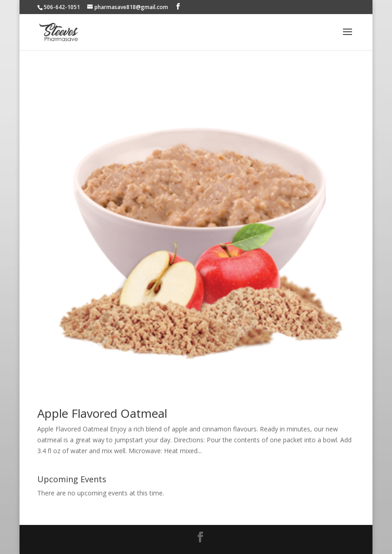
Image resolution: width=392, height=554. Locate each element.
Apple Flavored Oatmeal (102, 413)
